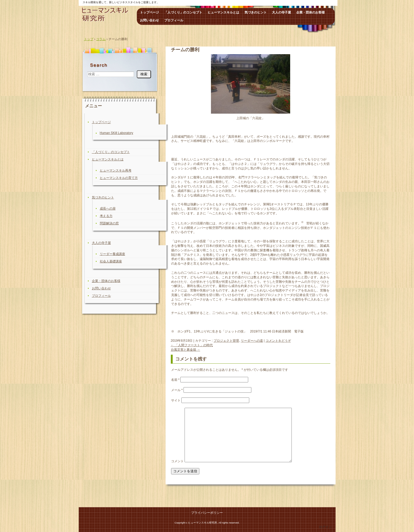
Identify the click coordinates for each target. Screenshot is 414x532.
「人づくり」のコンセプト (183, 12)
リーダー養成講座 (112, 254)
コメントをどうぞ (278, 341)
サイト (176, 400)
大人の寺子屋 (281, 12)
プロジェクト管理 (226, 341)
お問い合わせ (149, 20)
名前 (175, 380)
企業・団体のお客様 (310, 12)
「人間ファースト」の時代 (192, 345)
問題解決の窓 (109, 223)
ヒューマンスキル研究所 (107, 15)
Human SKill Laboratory (117, 133)
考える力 (106, 216)
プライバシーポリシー (207, 513)
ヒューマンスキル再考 (116, 170)
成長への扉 (108, 209)
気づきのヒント (256, 12)
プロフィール (174, 20)
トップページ (149, 12)
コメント (177, 461)
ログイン (325, 527)
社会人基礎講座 (111, 261)
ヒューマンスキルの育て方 (119, 178)
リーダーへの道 (252, 341)
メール (177, 390)
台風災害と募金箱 (185, 350)
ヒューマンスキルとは (223, 12)
